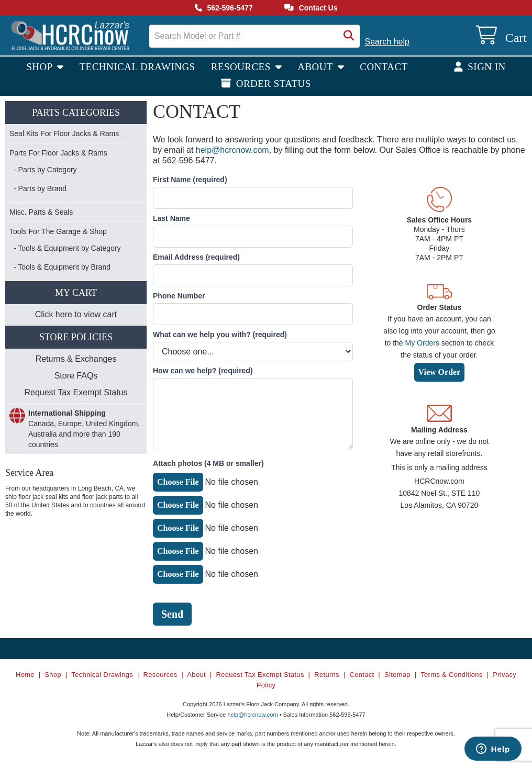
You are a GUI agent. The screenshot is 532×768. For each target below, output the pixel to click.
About (317, 67)
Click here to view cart (76, 314)
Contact (384, 67)
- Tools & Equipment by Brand (62, 267)
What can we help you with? (220, 335)
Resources (242, 67)
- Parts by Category (45, 170)
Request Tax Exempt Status (76, 392)
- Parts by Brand (40, 188)
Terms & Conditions (452, 675)
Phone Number (179, 296)
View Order (440, 372)
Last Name (171, 218)
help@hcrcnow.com (232, 150)
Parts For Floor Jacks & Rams (58, 153)
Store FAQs (76, 376)
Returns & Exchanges (76, 359)
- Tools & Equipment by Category (67, 248)
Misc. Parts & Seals (41, 212)
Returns (327, 675)
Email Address (196, 257)
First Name (190, 180)
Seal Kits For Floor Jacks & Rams (64, 133)
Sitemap (397, 675)
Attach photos (208, 463)
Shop (41, 67)
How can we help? (203, 371)
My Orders (422, 343)
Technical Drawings (137, 67)
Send (172, 614)
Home (25, 675)
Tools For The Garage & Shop (58, 231)
